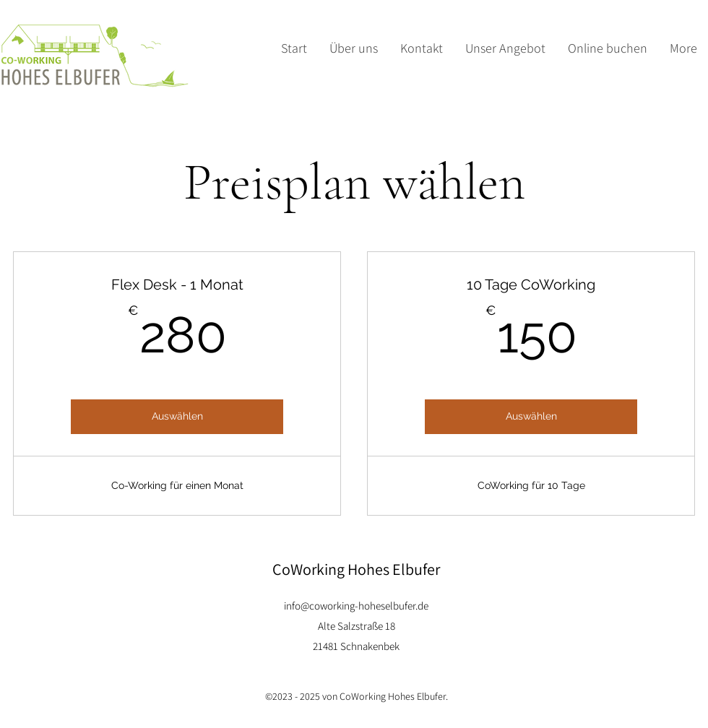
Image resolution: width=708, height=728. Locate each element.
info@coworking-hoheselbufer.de (356, 606)
